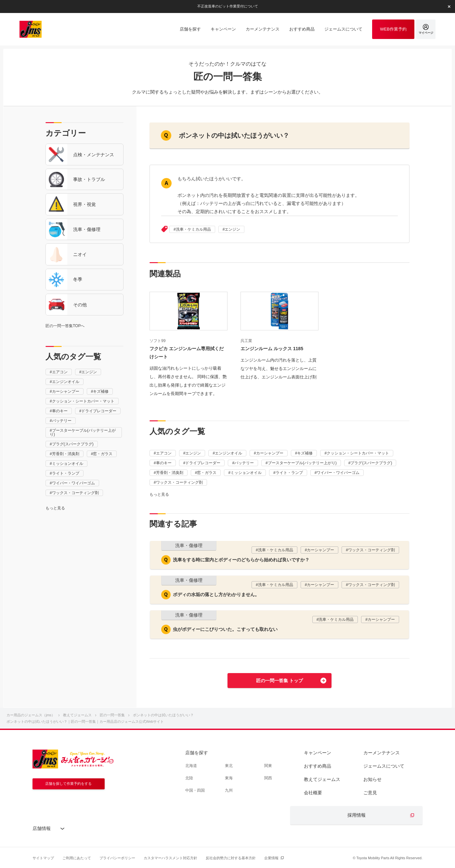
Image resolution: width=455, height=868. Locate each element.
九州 (229, 790)
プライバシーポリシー (117, 858)
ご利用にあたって (77, 858)
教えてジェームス (322, 779)
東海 (229, 778)
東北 (229, 766)
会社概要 (313, 793)
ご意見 (370, 793)
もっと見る (55, 508)
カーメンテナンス (382, 753)
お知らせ (372, 779)
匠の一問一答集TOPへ (65, 326)
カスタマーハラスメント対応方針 (170, 858)
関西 (268, 778)
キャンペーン (318, 753)
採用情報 (357, 815)
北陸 (189, 778)
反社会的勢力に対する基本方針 (231, 858)
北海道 (191, 766)
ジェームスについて (384, 766)
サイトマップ (43, 858)
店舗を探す (197, 753)
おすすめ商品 (318, 766)
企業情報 (271, 858)
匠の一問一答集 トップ (279, 681)
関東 (268, 766)
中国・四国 (195, 790)
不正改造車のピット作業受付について (227, 6)
